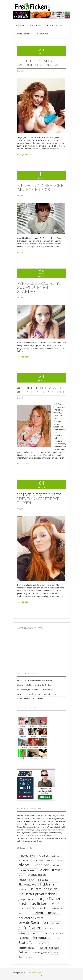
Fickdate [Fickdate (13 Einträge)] (43, 880)
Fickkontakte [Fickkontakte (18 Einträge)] (27, 884)
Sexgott (20, 71)
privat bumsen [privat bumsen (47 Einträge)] (46, 913)
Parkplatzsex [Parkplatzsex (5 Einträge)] (24, 914)
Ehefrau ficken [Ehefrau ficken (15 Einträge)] (37, 875)
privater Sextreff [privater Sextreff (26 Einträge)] (31, 918)
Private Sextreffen (24, 34)
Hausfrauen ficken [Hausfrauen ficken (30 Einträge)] (43, 889)
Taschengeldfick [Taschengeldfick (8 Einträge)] (41, 952)
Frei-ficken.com (35, 973)
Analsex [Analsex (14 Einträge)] (44, 856)
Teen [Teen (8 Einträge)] (21, 957)
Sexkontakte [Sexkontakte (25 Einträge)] (42, 938)
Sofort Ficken (36, 26)
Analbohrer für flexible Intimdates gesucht (35, 680)
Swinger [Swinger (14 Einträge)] (24, 952)
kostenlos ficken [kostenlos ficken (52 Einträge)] (33, 903)
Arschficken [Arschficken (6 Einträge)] (24, 860)
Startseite (20, 26)
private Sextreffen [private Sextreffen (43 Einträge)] (33, 922)
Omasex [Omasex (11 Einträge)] (23, 908)
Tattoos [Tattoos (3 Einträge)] (55, 953)
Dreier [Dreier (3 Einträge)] (21, 875)
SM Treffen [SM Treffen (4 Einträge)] (43, 943)
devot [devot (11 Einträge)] (57, 865)
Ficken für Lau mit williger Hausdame (38, 63)
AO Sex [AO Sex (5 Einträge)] (56, 856)
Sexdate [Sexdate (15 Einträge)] (24, 938)
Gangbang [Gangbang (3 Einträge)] (22, 890)
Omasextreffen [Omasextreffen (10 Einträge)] (40, 908)
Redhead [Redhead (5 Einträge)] (56, 923)
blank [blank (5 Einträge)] (60, 860)
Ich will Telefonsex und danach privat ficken (39, 499)
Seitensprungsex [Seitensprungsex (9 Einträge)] (54, 933)
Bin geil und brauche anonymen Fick (40, 187)
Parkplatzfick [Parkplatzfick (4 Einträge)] (57, 908)
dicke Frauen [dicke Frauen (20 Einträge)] (28, 870)
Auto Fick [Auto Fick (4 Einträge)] (50, 861)
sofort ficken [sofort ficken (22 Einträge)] (28, 948)
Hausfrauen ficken (55, 26)
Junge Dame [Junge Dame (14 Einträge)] (26, 899)
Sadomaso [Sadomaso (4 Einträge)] (23, 933)
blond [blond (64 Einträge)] (24, 865)
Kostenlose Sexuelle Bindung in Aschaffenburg (36, 694)
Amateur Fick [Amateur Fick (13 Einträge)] (27, 856)
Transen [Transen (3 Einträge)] (31, 957)
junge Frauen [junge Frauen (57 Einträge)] (49, 899)
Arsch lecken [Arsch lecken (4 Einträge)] (38, 861)
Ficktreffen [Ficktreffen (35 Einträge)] (48, 884)
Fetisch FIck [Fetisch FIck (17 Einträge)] (26, 880)
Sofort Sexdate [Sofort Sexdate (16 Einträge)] (50, 948)
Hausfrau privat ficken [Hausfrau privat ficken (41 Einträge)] (37, 894)
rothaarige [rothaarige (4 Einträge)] (49, 929)
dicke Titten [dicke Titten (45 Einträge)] (50, 870)
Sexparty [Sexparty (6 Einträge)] (58, 938)
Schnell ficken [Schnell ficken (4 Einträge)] (36, 933)
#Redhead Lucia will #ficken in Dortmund (41, 390)
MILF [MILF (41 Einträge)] (55, 904)
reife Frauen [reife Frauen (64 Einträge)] (30, 928)
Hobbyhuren (42, 34)
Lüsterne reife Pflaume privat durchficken (34, 685)
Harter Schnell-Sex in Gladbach (30, 699)
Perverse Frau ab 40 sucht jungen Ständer (39, 287)
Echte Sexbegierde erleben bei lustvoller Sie (35, 690)
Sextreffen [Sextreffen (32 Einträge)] (27, 943)
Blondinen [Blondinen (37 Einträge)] (41, 865)
